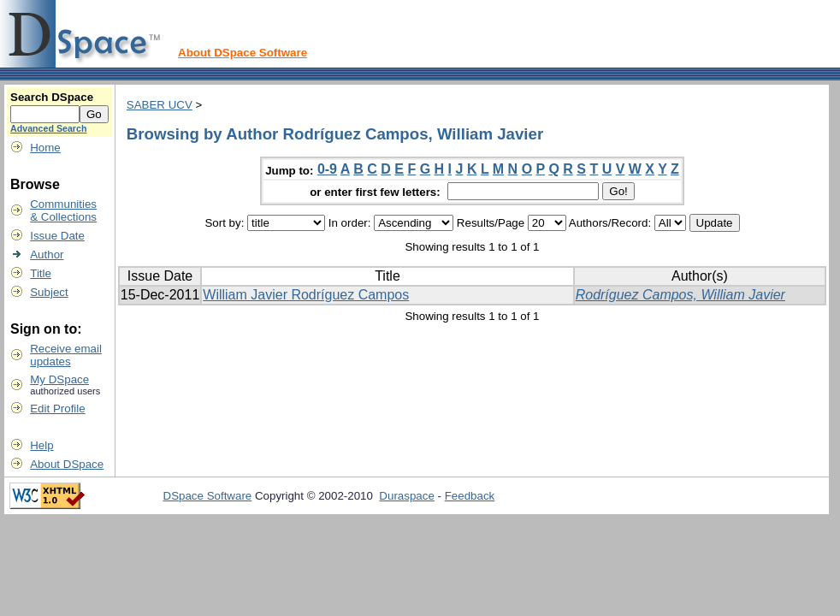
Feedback (470, 496)
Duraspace (406, 496)
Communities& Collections (63, 210)
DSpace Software (208, 496)
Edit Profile (57, 409)
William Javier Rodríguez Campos (306, 295)
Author (47, 255)
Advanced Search (48, 128)
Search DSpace (52, 97)
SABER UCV (160, 105)
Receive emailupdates (66, 355)
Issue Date (57, 236)
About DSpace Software (243, 53)
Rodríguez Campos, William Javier (680, 295)
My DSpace (59, 379)
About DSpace (67, 464)
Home (45, 148)
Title (41, 273)
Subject (49, 292)
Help (41, 445)
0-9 (327, 169)
